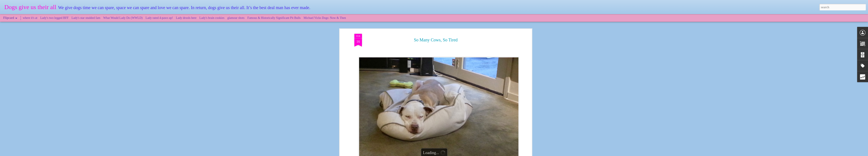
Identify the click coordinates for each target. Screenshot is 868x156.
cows (423, 48)
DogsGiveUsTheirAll (455, 42)
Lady (431, 48)
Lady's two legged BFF (54, 18)
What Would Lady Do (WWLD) (123, 18)
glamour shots (236, 18)
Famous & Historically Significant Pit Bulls (274, 18)
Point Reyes (453, 48)
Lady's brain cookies (212, 18)
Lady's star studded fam (86, 18)
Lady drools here (186, 18)
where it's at (30, 18)
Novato (440, 48)
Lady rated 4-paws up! (159, 18)
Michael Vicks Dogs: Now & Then (325, 18)
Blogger (454, 154)
